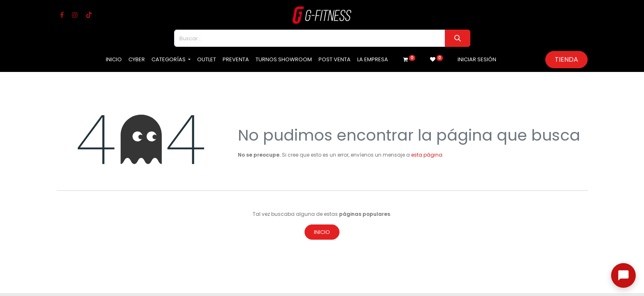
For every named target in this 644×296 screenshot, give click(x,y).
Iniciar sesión (477, 59)
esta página (427, 155)
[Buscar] (457, 38)
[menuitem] (114, 60)
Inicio (322, 232)
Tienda (566, 59)
